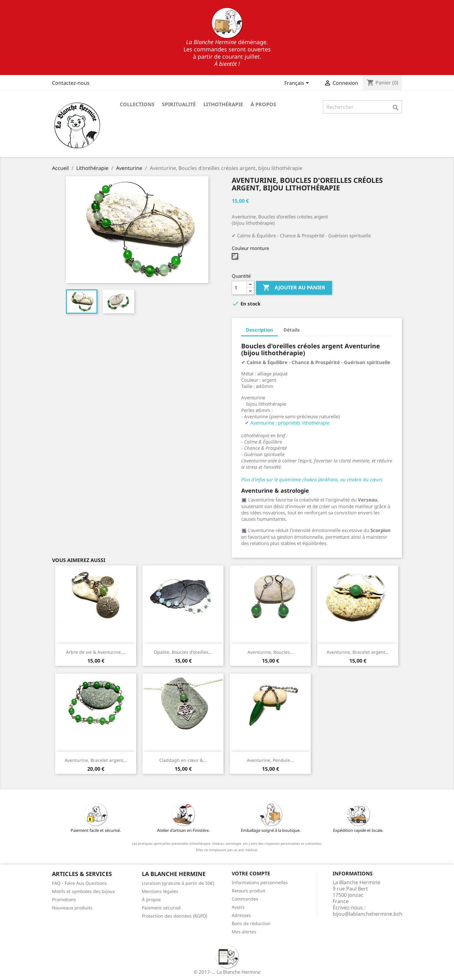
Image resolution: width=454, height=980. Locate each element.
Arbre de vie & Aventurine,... (96, 652)
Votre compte (251, 873)
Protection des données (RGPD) (175, 916)
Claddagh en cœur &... (183, 760)
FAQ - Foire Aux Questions (79, 883)
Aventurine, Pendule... (270, 760)
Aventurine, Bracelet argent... (358, 652)
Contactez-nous (71, 83)
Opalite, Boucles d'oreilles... (183, 652)
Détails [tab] (292, 330)
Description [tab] (259, 330)
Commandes (245, 899)
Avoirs (238, 907)
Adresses (241, 915)
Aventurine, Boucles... (271, 652)
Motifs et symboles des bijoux (83, 891)
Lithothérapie (223, 104)
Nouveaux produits (72, 908)
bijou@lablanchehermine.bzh (367, 914)
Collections (137, 104)
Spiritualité (179, 104)
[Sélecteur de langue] (298, 84)
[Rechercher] (362, 107)
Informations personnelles (260, 882)
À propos (263, 104)
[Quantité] (239, 288)
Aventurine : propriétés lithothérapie (290, 423)
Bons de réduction (251, 923)
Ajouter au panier (294, 288)
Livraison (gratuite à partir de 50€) (178, 883)
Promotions (64, 899)
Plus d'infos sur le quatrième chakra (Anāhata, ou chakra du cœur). (312, 479)
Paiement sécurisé (161, 908)
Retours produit (248, 891)
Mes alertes (244, 932)
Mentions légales (160, 891)
